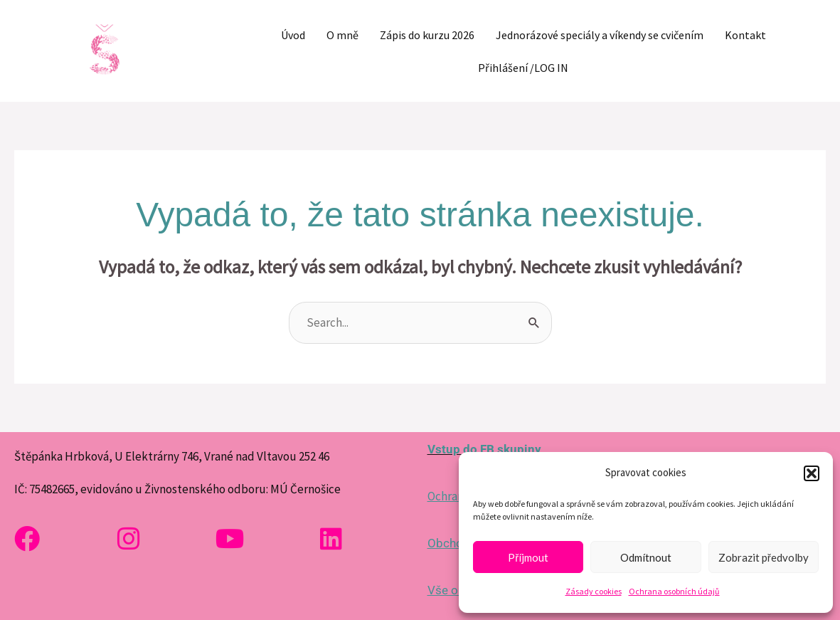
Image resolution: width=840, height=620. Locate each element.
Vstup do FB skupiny (484, 449)
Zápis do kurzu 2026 (427, 35)
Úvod (293, 35)
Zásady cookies (594, 591)
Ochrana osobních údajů (674, 591)
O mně (342, 35)
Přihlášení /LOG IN (523, 68)
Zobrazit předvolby (764, 557)
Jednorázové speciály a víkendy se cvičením (600, 35)
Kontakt (745, 35)
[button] (812, 473)
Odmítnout (646, 557)
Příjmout (528, 557)
